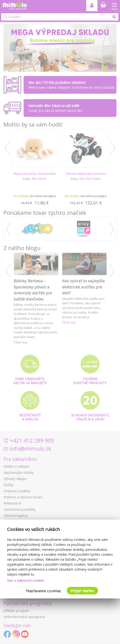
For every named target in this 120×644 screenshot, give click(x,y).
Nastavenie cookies (43, 591)
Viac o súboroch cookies (26, 580)
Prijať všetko (82, 591)
